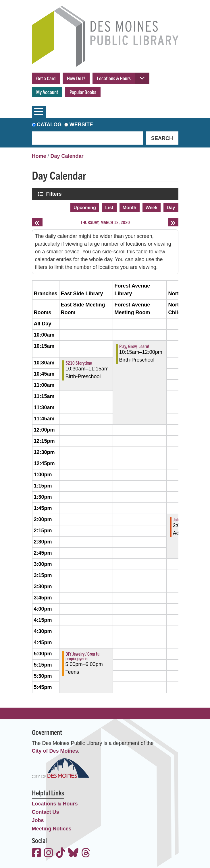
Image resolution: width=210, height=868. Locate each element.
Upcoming (85, 208)
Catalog (49, 125)
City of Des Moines (55, 751)
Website (81, 125)
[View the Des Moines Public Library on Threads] (86, 854)
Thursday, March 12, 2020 (105, 222)
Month (130, 208)
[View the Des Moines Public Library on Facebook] (36, 854)
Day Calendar (67, 156)
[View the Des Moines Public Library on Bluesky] (73, 854)
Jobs (38, 820)
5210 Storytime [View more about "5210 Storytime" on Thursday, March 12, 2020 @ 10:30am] (79, 363)
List (109, 208)
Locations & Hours (114, 78)
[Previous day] (37, 222)
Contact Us (46, 812)
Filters (55, 194)
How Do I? (76, 78)
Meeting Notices (52, 829)
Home (39, 156)
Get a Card (46, 78)
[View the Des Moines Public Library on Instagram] (49, 854)
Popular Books (83, 92)
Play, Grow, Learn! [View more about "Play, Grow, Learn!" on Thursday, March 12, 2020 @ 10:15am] (134, 346)
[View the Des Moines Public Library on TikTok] (61, 854)
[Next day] (173, 222)
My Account (47, 92)
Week (152, 208)
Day (171, 208)
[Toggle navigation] (39, 112)
